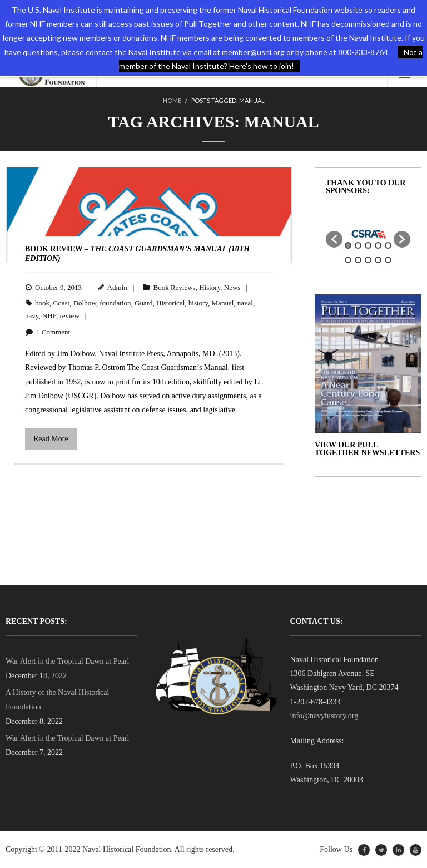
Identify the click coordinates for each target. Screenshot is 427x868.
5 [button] (388, 245)
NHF (49, 316)
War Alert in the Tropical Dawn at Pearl (67, 661)
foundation (115, 303)
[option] (368, 234)
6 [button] (348, 260)
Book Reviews (174, 287)
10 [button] (388, 260)
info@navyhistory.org (324, 716)
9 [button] (378, 260)
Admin (117, 287)
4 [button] (378, 245)
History (210, 287)
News (232, 287)
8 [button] (368, 260)
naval (245, 303)
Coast (62, 303)
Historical (170, 303)
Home (172, 100)
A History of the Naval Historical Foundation (57, 699)
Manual (223, 303)
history (198, 303)
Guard (144, 303)
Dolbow (85, 303)
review (69, 316)
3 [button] (368, 245)
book (42, 303)
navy (32, 316)
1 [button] (348, 245)
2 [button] (358, 245)
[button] (334, 239)
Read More (51, 439)
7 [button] (358, 260)
